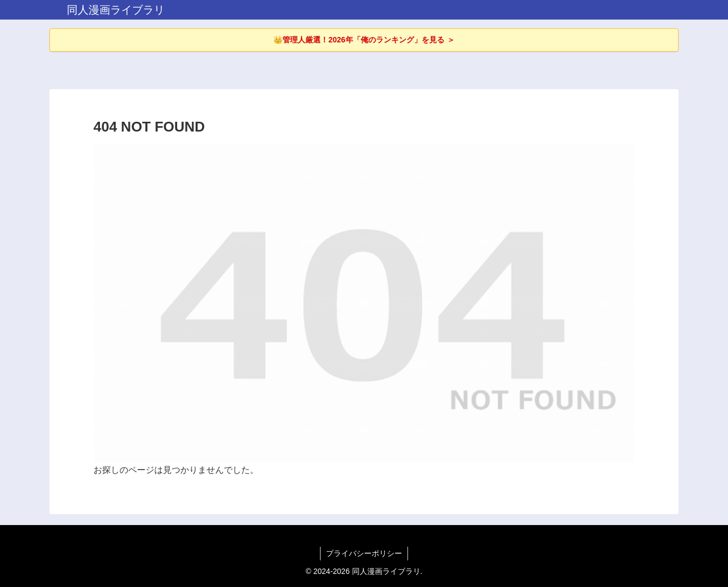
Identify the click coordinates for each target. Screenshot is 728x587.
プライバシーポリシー (364, 553)
